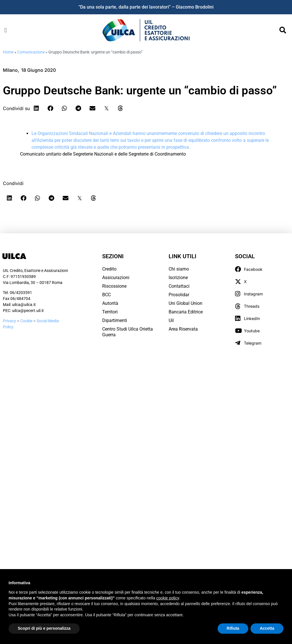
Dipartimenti (115, 320)
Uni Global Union (186, 303)
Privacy (9, 321)
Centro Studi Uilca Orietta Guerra (128, 332)
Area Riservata (183, 329)
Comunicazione (31, 52)
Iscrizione (178, 278)
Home (8, 52)
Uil (171, 320)
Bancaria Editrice (186, 312)
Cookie (27, 321)
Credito (109, 269)
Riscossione (114, 286)
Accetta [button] (267, 628)
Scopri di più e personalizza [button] (44, 628)
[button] (6, 30)
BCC (106, 295)
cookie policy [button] (168, 598)
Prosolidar (179, 295)
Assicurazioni (116, 278)
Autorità (110, 303)
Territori (110, 312)
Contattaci (179, 286)
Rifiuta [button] (233, 628)
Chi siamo (179, 269)
